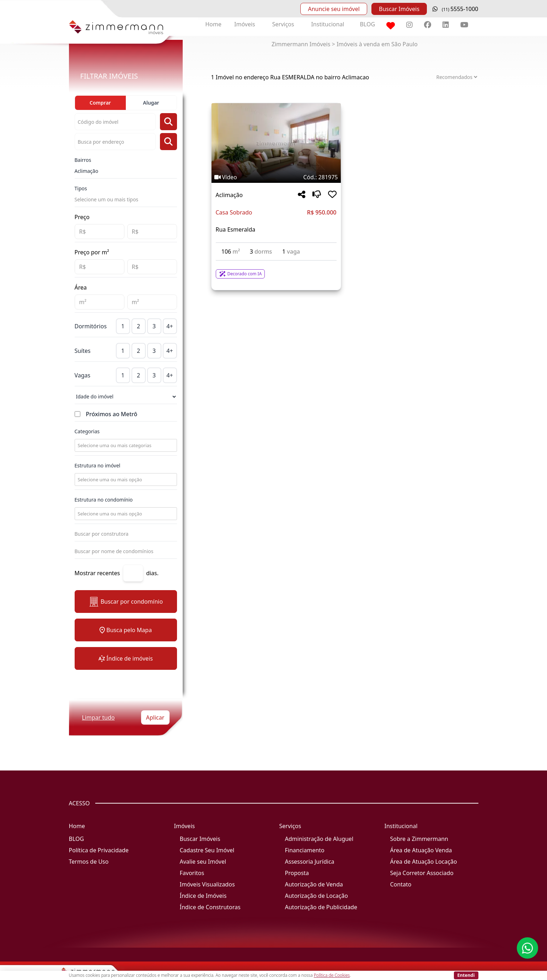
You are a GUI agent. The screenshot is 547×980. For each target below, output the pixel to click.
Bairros (83, 160)
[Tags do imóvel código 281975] (276, 177)
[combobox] (125, 445)
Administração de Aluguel (319, 839)
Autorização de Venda (314, 884)
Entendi (466, 975)
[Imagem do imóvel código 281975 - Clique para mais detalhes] (276, 143)
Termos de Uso (89, 862)
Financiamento (305, 850)
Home (214, 24)
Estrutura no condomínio (104, 500)
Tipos (81, 188)
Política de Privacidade (99, 850)
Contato (401, 884)
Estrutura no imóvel (98, 465)
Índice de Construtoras (210, 907)
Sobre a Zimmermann (419, 839)
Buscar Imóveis (399, 9)
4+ (170, 326)
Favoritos (192, 873)
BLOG (367, 24)
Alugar (151, 103)
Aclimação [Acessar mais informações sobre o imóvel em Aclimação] (229, 195)
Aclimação (87, 171)
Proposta (297, 873)
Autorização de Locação (317, 896)
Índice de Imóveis (203, 896)
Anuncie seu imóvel (334, 9)
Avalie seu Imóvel (203, 862)
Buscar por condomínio (126, 602)
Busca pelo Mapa (126, 630)
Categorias (87, 431)
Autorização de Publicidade (321, 907)
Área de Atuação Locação (424, 862)
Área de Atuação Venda (421, 850)
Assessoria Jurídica (310, 862)
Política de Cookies (332, 975)
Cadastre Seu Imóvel (207, 850)
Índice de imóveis (126, 658)
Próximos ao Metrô (112, 414)
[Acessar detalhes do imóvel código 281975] (276, 270)
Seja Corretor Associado (422, 873)
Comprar (100, 103)
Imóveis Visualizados (207, 884)
